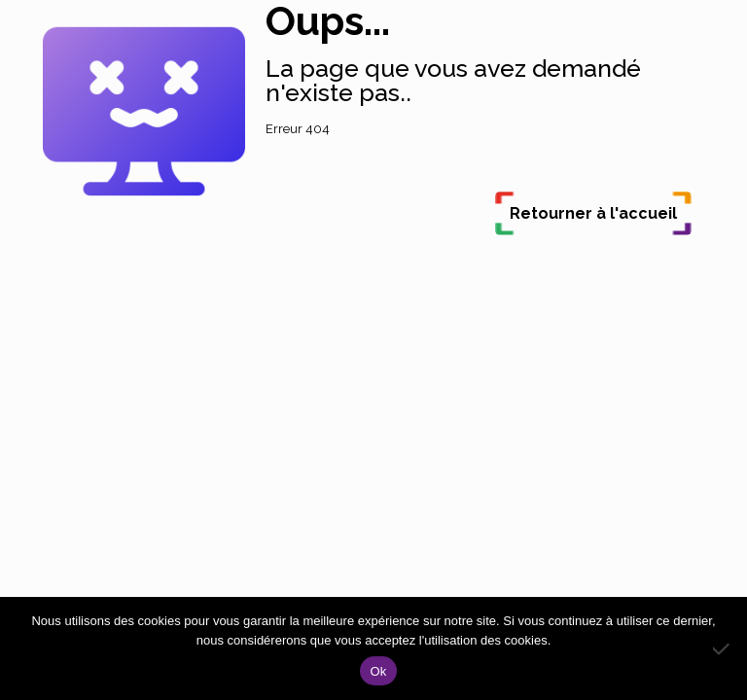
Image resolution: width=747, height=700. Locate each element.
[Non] (723, 648)
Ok (378, 671)
